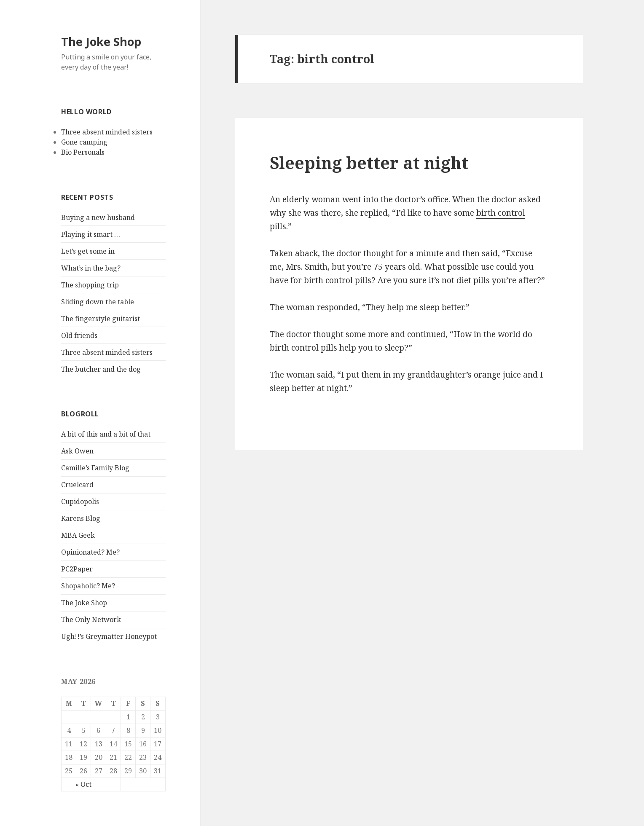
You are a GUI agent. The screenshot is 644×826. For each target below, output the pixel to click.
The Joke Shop (101, 42)
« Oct (83, 784)
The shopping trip (90, 285)
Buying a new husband (98, 217)
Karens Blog (81, 518)
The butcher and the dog (101, 369)
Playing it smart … (91, 234)
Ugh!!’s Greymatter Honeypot (109, 636)
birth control (501, 213)
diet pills (473, 280)
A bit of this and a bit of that (106, 434)
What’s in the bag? (91, 268)
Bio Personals (83, 152)
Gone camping (84, 142)
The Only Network (91, 619)
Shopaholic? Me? (88, 586)
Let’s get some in (88, 251)
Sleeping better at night (369, 162)
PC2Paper (77, 569)
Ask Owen (77, 451)
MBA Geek (78, 535)
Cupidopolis (80, 501)
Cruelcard (77, 485)
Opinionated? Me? (90, 552)
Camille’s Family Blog (95, 468)
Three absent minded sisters (107, 132)
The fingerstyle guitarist (101, 319)
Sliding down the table (98, 302)
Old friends (79, 335)
